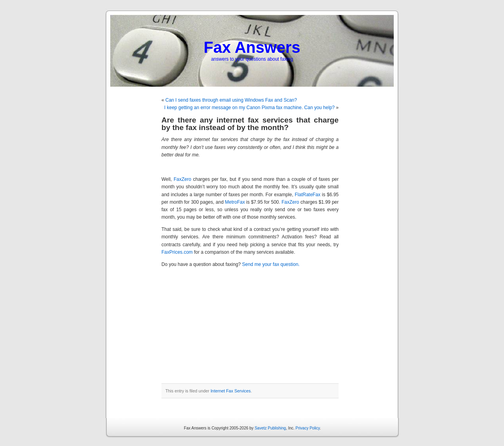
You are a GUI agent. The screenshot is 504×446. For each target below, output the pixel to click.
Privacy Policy (308, 428)
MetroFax (235, 202)
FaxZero (183, 179)
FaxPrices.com (177, 252)
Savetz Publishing (271, 428)
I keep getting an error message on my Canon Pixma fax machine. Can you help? (249, 108)
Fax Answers (252, 47)
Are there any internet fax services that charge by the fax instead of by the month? (250, 124)
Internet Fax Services (231, 391)
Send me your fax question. (271, 264)
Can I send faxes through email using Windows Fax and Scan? (231, 100)
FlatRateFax (307, 195)
